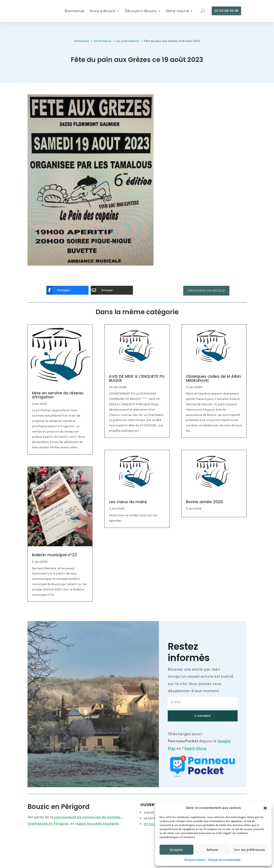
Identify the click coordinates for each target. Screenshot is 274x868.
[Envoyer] (108, 302)
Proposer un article (206, 303)
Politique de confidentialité (224, 860)
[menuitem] (106, 13)
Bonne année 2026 (204, 514)
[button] (265, 808)
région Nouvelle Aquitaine (97, 836)
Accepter (176, 850)
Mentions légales (195, 860)
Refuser (213, 850)
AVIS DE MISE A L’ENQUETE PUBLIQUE (137, 390)
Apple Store (195, 761)
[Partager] (64, 302)
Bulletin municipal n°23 (54, 567)
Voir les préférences (249, 850)
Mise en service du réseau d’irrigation (58, 407)
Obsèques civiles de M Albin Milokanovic (213, 390)
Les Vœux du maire (128, 514)
